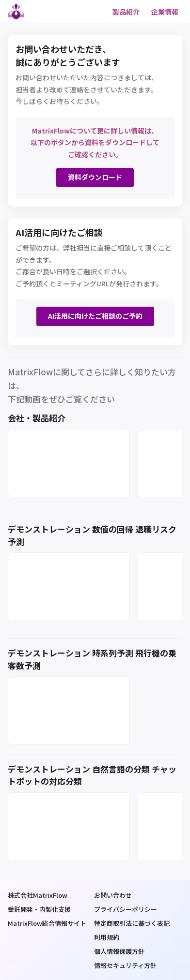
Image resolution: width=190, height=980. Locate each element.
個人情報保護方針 (119, 951)
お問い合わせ (113, 895)
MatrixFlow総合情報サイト (47, 923)
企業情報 (165, 12)
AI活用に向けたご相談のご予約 (95, 316)
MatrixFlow (17, 12)
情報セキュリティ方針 (125, 965)
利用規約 (107, 937)
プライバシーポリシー (126, 909)
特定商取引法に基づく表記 (132, 923)
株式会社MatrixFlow (38, 895)
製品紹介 (126, 12)
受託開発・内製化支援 (39, 909)
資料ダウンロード (95, 177)
